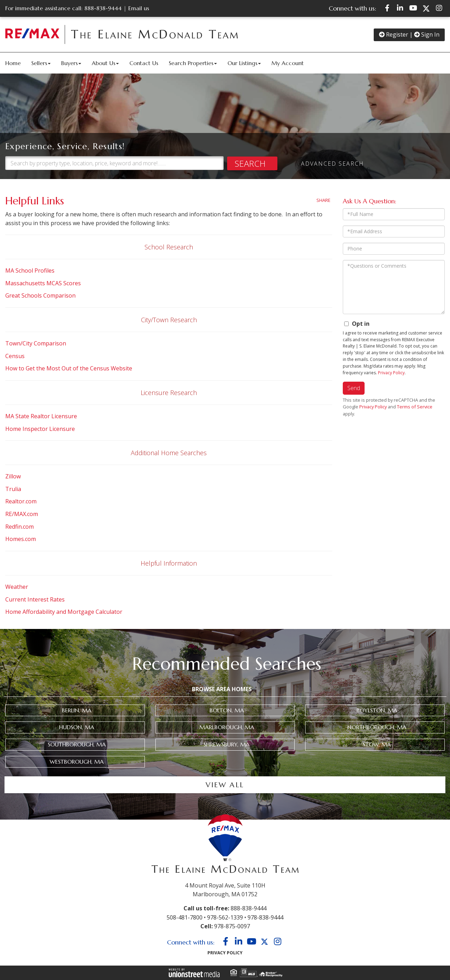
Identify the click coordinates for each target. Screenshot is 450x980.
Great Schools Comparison (40, 295)
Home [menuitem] (13, 63)
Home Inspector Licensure (40, 429)
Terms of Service (415, 407)
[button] (35, 163)
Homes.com (21, 539)
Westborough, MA (77, 762)
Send (354, 388)
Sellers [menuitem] (41, 63)
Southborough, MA (77, 744)
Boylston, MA (377, 710)
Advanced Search (332, 150)
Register (394, 34)
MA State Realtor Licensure (41, 416)
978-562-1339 (225, 917)
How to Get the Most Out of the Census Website (69, 368)
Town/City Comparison (36, 343)
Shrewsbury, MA (227, 744)
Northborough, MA (377, 727)
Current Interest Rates (35, 599)
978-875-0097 (232, 926)
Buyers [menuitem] (71, 63)
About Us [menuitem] (105, 63)
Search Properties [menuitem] (193, 63)
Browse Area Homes (222, 689)
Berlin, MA (77, 710)
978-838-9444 (265, 917)
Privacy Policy (391, 373)
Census (15, 356)
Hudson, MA (77, 727)
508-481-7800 (185, 917)
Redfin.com (20, 527)
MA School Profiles (30, 271)
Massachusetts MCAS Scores (44, 283)
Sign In (427, 34)
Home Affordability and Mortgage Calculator (64, 612)
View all (225, 785)
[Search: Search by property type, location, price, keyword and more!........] (114, 150)
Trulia (13, 489)
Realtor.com (21, 501)
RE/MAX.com (22, 514)
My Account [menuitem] (288, 63)
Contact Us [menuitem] (144, 63)
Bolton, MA (227, 710)
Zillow (13, 476)
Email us (139, 8)
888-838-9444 (103, 8)
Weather (17, 587)
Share (323, 200)
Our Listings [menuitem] (244, 63)
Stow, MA (377, 744)
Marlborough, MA (227, 727)
